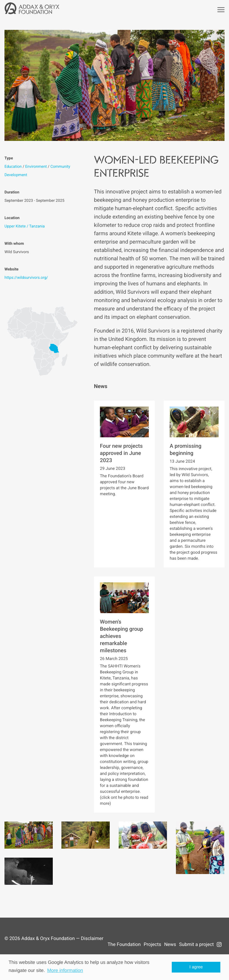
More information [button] (65, 971)
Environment (36, 167)
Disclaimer (92, 938)
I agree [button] (196, 967)
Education (13, 167)
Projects (153, 944)
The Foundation (124, 944)
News (170, 944)
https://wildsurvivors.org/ (26, 278)
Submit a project (196, 944)
